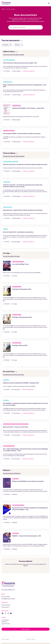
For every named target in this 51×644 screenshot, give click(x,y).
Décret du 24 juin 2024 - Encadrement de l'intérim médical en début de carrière (25, 164)
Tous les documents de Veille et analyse (14, 55)
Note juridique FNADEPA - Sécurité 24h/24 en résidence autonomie (22, 134)
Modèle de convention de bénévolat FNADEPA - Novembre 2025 (21, 383)
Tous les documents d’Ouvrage (11, 256)
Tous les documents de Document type (13, 375)
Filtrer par (7, 45)
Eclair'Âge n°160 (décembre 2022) (22, 289)
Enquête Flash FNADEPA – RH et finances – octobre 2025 (28, 108)
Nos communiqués (6, 597)
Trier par (18, 45)
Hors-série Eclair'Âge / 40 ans (20, 264)
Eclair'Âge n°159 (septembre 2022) (22, 317)
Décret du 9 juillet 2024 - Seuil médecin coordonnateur (18, 232)
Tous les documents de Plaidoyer (12, 473)
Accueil (3, 9)
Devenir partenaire (6, 605)
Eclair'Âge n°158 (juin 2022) (20, 345)
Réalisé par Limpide (31, 639)
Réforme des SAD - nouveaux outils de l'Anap (16, 427)
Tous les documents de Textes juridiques (14, 156)
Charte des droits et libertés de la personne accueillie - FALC (20, 63)
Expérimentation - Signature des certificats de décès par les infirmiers (23, 210)
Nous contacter (26, 629)
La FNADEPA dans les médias (8, 599)
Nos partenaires (5, 607)
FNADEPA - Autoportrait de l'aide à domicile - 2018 (26, 536)
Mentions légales (5, 639)
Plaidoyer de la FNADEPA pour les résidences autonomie (28, 481)
